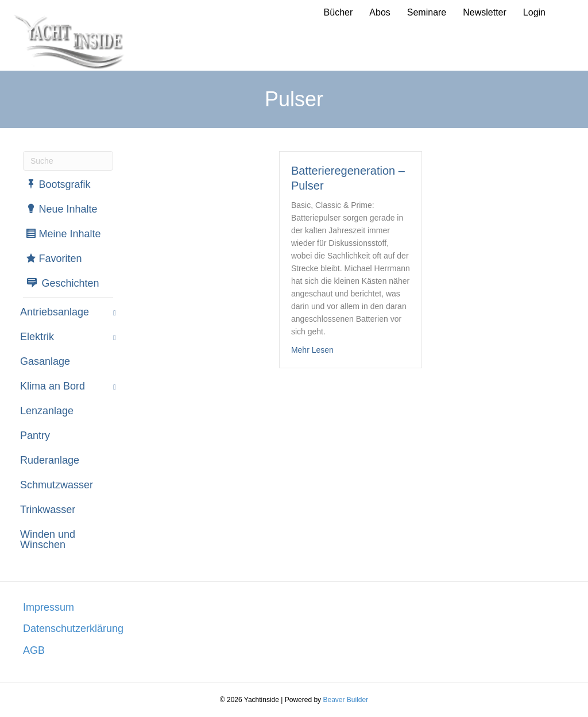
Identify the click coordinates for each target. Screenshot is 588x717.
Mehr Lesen (312, 349)
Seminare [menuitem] (427, 12)
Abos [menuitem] (380, 12)
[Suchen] (68, 161)
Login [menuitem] (534, 12)
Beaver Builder (345, 700)
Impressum (49, 607)
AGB (34, 650)
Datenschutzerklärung (73, 629)
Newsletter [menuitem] (485, 12)
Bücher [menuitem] (339, 12)
